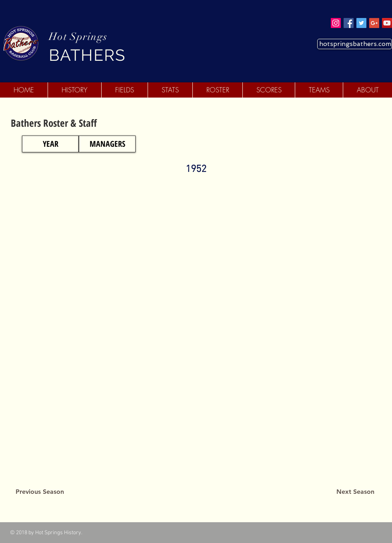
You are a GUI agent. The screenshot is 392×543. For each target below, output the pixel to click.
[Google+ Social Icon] (374, 23)
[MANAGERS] (107, 144)
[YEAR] (50, 144)
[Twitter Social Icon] (361, 23)
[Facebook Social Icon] (349, 23)
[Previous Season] (40, 492)
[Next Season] (355, 492)
